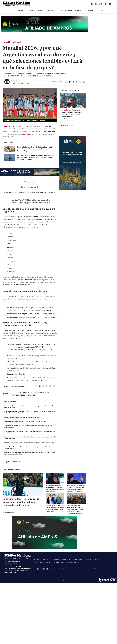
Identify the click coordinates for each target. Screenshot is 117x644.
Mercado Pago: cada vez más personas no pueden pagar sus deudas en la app (29, 443)
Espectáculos (39, 563)
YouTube (41, 569)
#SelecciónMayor (30, 182)
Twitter (38, 569)
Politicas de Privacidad (69, 569)
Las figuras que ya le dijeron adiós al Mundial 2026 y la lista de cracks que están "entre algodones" (30, 438)
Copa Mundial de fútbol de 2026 (36, 393)
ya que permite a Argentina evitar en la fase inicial (36, 219)
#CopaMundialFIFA (36, 344)
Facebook (35, 569)
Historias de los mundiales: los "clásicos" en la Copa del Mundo (25, 421)
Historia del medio (81, 569)
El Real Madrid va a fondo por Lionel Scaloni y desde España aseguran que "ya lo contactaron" (29, 432)
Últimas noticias (36, 11)
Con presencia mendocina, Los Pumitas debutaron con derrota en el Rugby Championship (29, 426)
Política (51, 11)
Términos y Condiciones (56, 569)
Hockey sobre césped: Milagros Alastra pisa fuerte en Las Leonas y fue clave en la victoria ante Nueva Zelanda (30, 412)
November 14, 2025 (43, 203)
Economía (56, 563)
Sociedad (48, 563)
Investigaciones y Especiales (71, 11)
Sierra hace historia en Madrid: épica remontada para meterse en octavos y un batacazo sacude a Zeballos (29, 453)
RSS (94, 569)
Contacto (89, 569)
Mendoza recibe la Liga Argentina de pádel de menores (22, 417)
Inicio (4, 37)
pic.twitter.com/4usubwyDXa (39, 200)
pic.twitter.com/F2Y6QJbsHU (34, 347)
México (10, 233)
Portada (20, 11)
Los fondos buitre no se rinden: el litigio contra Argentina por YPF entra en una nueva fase (29, 448)
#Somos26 (19, 347)
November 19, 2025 (45, 350)
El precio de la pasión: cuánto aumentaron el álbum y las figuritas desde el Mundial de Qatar (28, 407)
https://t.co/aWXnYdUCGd (19, 200)
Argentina (25, 134)
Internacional (74, 563)
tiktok (44, 569)
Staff (97, 569)
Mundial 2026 (9, 126)
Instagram (47, 569)
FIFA (29, 395)
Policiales (94, 560)
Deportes (91, 11)
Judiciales (65, 563)
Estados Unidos (13, 240)
